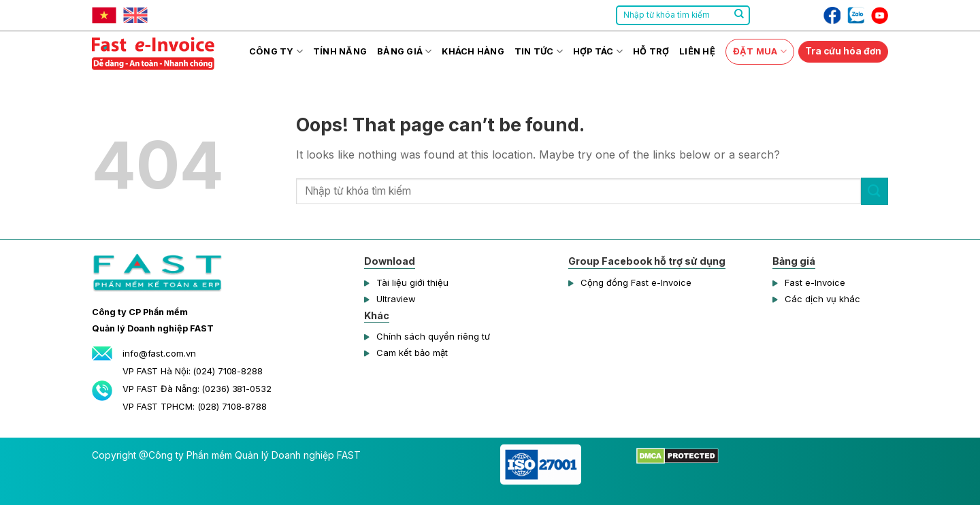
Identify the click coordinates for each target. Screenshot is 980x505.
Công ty (276, 51)
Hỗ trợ (651, 51)
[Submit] (739, 16)
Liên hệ (697, 51)
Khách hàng (473, 51)
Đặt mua (760, 51)
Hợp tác (598, 51)
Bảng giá (405, 51)
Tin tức (539, 51)
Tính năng (340, 51)
